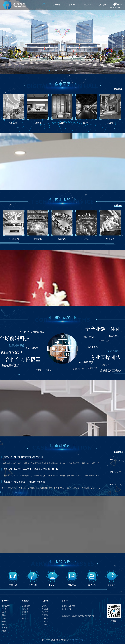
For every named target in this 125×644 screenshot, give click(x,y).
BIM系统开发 (86, 362)
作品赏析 (88, 5)
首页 (43, 4)
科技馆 (4, 631)
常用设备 (25, 618)
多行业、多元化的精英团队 (32, 332)
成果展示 (112, 351)
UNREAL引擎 (79, 369)
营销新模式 (93, 368)
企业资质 (45, 618)
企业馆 (4, 609)
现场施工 (114, 336)
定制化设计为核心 (44, 370)
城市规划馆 (6, 606)
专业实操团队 (105, 357)
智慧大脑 (25, 609)
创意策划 (88, 337)
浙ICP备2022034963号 (76, 640)
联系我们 (45, 625)
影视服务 (25, 612)
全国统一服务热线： (69, 606)
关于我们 (57, 5)
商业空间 (5, 628)
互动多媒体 (26, 606)
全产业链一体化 (103, 329)
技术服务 (103, 5)
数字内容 (105, 341)
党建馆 (4, 625)
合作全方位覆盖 (23, 359)
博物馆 (4, 615)
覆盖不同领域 (32, 348)
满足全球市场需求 (11, 353)
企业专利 (45, 621)
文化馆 (4, 612)
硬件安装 (93, 347)
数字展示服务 (17, 345)
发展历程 (45, 615)
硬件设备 (106, 365)
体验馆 (4, 621)
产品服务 (45, 612)
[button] (49, 70)
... (2, 634)
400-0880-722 (67, 609)
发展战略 (45, 609)
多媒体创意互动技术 (111, 371)
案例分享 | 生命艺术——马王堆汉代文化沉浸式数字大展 (31, 469)
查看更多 (118, 89)
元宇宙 (24, 615)
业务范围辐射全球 (11, 366)
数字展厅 (72, 5)
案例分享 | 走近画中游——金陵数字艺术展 (24, 482)
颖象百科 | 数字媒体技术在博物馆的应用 (23, 457)
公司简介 (45, 606)
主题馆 (4, 618)
